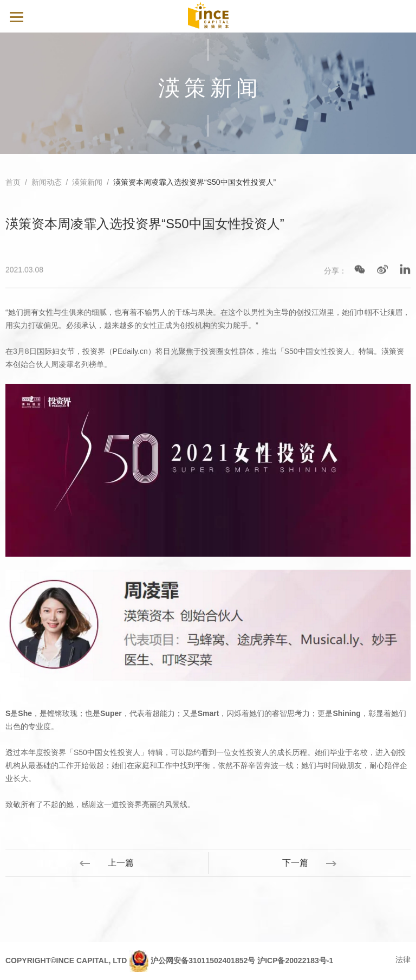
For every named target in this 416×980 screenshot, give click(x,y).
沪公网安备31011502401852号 (203, 960)
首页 (13, 183)
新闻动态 (47, 183)
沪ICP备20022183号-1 (295, 960)
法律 (403, 959)
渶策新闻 (87, 183)
